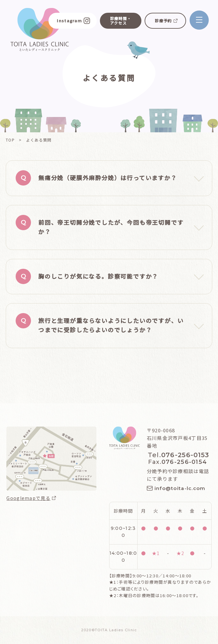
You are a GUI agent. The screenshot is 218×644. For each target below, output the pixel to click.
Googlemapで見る (28, 498)
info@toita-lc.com (180, 488)
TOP (10, 140)
